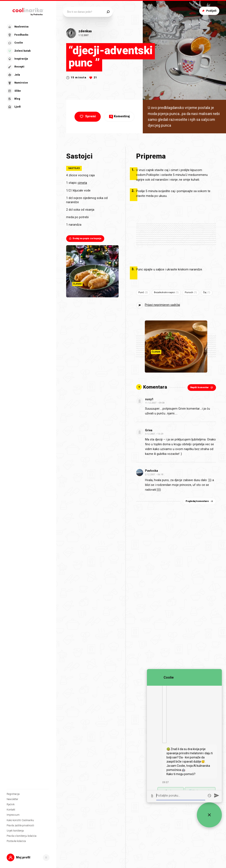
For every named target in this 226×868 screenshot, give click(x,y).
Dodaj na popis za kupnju (85, 239)
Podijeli (209, 11)
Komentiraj (119, 116)
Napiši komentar (202, 387)
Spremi (87, 116)
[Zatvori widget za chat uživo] (209, 815)
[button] (28, 857)
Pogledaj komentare (200, 501)
